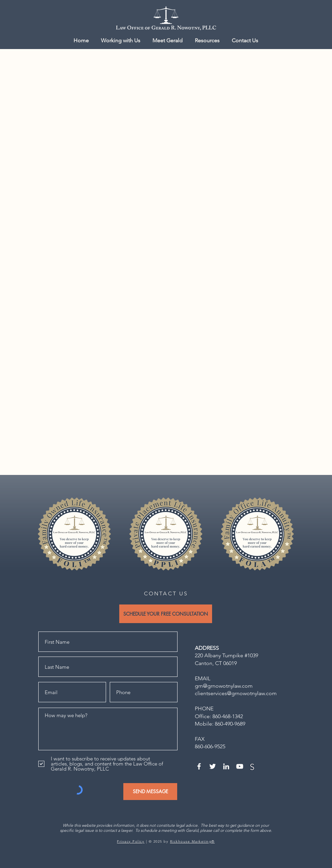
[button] (207, 41)
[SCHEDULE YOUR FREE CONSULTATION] (166, 614)
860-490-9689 (230, 724)
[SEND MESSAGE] (150, 792)
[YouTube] (240, 766)
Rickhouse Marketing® (192, 841)
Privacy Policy (131, 841)
